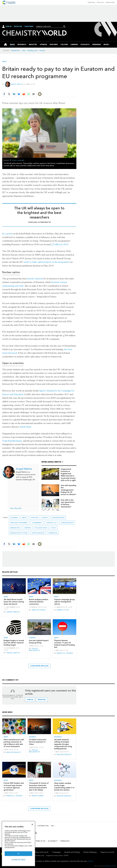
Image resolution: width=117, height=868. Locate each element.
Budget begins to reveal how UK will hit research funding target (14, 643)
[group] (106, 45)
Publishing (91, 2)
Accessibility (53, 841)
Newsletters (16, 51)
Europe (45, 518)
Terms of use (40, 841)
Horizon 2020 (51, 523)
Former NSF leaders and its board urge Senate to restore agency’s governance (14, 786)
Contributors (43, 826)
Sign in (30, 700)
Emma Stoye (63, 610)
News (4, 62)
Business (32, 737)
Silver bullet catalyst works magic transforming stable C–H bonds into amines (64, 787)
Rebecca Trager (65, 653)
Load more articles (39, 666)
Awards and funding (72, 852)
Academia (14, 518)
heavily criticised (35, 279)
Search (64, 26)
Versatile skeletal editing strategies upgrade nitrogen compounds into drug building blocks (63, 744)
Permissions (65, 841)
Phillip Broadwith (34, 649)
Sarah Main (25, 427)
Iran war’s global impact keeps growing (39, 642)
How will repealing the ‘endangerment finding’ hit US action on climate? (68, 490)
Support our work (107, 852)
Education (100, 2)
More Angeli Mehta (51, 462)
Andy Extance (39, 610)
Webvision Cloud (110, 866)
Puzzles (42, 51)
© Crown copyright (17, 160)
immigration (15, 528)
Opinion (32, 638)
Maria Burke (38, 796)
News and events (42, 852)
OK (18, 854)
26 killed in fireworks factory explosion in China (38, 742)
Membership (110, 2)
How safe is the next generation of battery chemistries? (68, 503)
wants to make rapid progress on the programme (46, 262)
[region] (18, 844)
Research (58, 737)
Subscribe (29, 27)
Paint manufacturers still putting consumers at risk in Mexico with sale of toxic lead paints (14, 743)
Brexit (24, 518)
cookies (90, 861)
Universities (53, 533)
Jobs (24, 51)
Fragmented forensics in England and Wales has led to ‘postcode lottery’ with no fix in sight (68, 475)
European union (58, 518)
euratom (34, 518)
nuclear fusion (41, 528)
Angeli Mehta (17, 84)
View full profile (16, 508)
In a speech (7, 234)
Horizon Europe (67, 523)
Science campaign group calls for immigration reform (64, 602)
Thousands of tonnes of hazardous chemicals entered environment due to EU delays (39, 786)
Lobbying (28, 528)
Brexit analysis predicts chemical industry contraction (39, 602)
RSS (53, 826)
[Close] (32, 824)
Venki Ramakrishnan (12, 441)
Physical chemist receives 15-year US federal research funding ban (64, 644)
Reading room (33, 51)
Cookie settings (18, 859)
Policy (54, 528)
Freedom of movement (19, 523)
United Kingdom (38, 533)
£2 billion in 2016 (60, 244)
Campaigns (56, 852)
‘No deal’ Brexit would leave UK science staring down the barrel (14, 602)
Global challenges (90, 852)
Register (18, 27)
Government (37, 523)
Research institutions (19, 533)
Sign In (9, 26)
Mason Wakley (14, 752)
